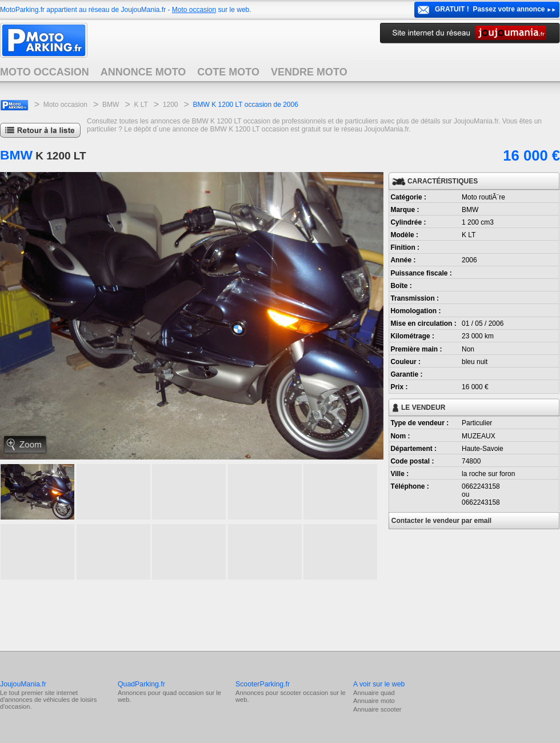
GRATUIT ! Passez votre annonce (490, 9)
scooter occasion (304, 693)
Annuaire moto (374, 701)
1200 (171, 105)
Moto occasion (194, 10)
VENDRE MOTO (309, 72)
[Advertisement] (208, 614)
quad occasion (183, 693)
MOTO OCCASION (45, 72)
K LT (141, 105)
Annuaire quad (374, 693)
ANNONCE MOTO (143, 72)
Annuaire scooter (377, 709)
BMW (111, 105)
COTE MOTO (228, 72)
